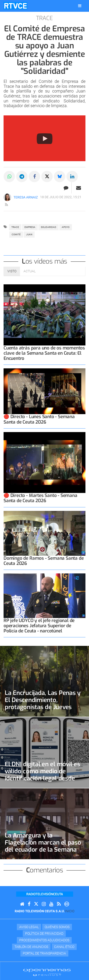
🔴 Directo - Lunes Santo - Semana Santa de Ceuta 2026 (39, 419)
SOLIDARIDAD (49, 227)
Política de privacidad (44, 934)
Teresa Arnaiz (26, 197)
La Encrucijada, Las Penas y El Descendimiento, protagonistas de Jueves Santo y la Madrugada (43, 703)
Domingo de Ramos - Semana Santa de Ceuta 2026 (44, 561)
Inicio (70, 911)
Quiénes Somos (57, 927)
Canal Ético (64, 947)
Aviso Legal (29, 927)
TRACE (15, 227)
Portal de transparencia (44, 953)
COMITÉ (16, 234)
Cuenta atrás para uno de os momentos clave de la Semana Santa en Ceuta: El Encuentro (44, 353)
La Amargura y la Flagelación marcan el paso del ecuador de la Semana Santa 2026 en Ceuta (43, 846)
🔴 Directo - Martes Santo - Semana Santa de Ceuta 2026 (40, 498)
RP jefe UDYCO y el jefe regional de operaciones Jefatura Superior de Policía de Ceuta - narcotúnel (39, 626)
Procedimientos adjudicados (44, 940)
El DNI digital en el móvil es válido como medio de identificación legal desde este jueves (42, 775)
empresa (30, 227)
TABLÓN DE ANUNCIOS (31, 947)
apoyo (66, 227)
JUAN (29, 234)
